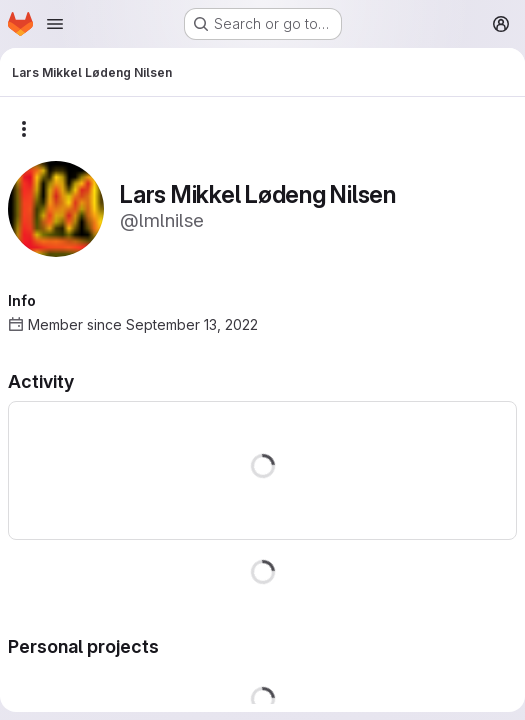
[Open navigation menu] (55, 24)
